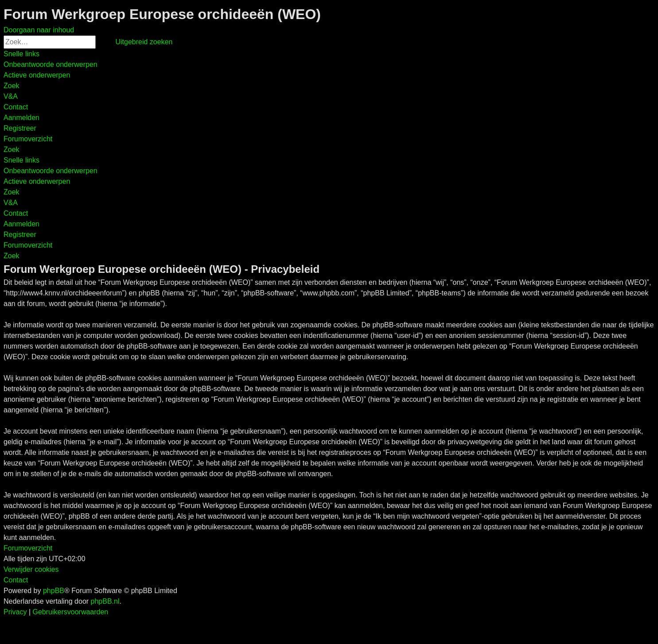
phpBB (54, 591)
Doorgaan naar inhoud (39, 30)
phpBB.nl (105, 601)
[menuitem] (51, 64)
